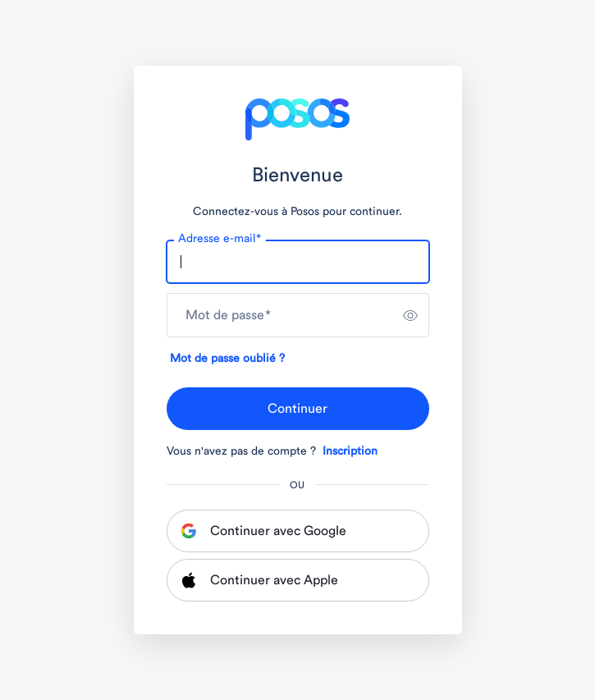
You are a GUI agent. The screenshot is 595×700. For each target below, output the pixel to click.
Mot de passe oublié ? (227, 359)
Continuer (297, 409)
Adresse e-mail (220, 239)
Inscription (350, 451)
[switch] (410, 315)
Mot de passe (228, 315)
